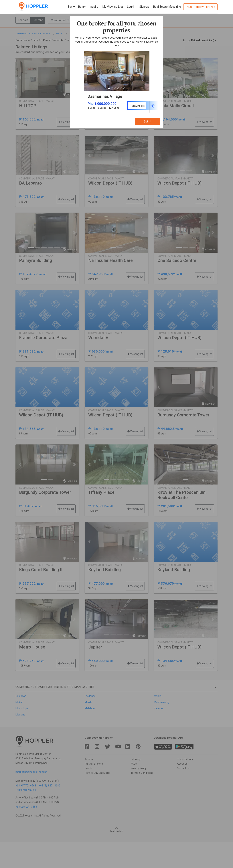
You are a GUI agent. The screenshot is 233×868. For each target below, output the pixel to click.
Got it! (147, 121)
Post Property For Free (200, 7)
